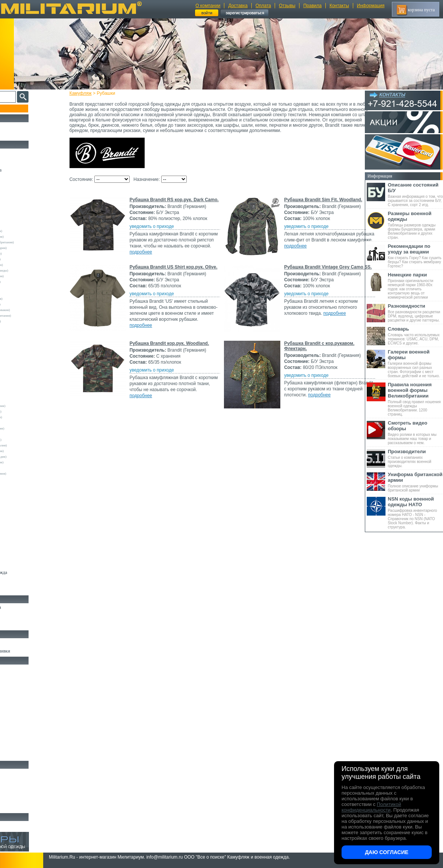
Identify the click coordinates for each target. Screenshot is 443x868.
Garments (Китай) (21, 485)
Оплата (263, 6)
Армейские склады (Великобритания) (36, 242)
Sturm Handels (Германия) (27, 383)
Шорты (12, 196)
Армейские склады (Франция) (30, 265)
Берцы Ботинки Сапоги (28, 607)
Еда (9, 721)
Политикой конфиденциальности (371, 807)
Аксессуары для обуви (27, 625)
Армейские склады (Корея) (28, 434)
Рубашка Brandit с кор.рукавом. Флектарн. (190, 553)
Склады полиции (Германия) (29, 321)
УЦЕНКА (15, 135)
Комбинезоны (18, 529)
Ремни (11, 677)
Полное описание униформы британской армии (415, 482)
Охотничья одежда (23, 153)
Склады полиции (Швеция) (28, 327)
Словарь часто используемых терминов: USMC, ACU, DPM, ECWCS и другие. (415, 336)
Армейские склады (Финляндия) (32, 457)
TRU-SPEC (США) (22, 395)
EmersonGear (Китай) (24, 349)
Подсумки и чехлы (23, 712)
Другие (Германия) (22, 496)
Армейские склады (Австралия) (31, 406)
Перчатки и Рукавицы (26, 555)
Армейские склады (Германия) (31, 237)
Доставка (238, 6)
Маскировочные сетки (27, 738)
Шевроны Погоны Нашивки (32, 651)
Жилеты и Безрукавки (26, 538)
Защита (12, 729)
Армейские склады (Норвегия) (31, 276)
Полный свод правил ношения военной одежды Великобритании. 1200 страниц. (415, 399)
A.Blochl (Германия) (23, 332)
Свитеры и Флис (21, 205)
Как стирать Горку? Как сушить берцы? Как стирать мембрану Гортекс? (415, 256)
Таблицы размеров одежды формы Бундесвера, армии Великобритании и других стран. (415, 225)
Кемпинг (14, 669)
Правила (312, 6)
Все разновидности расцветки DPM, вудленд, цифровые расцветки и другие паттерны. (415, 313)
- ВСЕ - (14, 220)
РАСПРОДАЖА (20, 126)
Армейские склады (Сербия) (29, 282)
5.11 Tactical (17, 479)
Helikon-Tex (17, 355)
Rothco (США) (19, 378)
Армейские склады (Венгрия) (30, 417)
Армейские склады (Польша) (29, 440)
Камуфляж (94, 93)
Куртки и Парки (20, 179)
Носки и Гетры (20, 616)
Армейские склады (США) (28, 287)
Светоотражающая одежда (31, 572)
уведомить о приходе (165, 232)
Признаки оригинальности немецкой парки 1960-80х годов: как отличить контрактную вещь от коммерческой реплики (415, 286)
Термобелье (17, 520)
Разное (12, 755)
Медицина (15, 747)
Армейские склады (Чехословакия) (34, 310)
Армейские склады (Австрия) (30, 231)
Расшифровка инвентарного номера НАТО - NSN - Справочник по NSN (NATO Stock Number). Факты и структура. (415, 513)
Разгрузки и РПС (21, 703)
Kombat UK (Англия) (24, 366)
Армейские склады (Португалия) (32, 445)
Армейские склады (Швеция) (30, 253)
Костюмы (14, 161)
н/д (11, 502)
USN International (21, 400)
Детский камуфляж (24, 564)
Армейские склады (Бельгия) (29, 411)
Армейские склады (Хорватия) (30, 462)
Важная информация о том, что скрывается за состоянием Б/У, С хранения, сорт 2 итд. (415, 194)
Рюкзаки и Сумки (22, 686)
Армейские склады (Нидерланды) (33, 270)
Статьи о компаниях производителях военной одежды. (415, 458)
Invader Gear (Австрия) (25, 361)
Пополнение (20, 108)
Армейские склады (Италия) (29, 259)
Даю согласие (387, 852)
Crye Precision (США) (24, 344)
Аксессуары (17, 807)
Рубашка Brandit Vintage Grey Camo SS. (187, 413)
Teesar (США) (19, 389)
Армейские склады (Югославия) (32, 473)
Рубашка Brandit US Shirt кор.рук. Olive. (187, 337)
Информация (371, 6)
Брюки (12, 187)
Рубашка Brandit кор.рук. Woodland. (183, 489)
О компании (208, 6)
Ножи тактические (23, 782)
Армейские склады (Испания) (30, 299)
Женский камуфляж (24, 590)
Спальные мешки (22, 695)
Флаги (11, 642)
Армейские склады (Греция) (29, 293)
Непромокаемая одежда (28, 170)
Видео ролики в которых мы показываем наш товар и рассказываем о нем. (415, 432)
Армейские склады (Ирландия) (31, 428)
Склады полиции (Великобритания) (34, 316)
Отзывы (287, 6)
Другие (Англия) (21, 490)
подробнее (203, 245)
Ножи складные (20, 799)
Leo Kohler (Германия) (25, 372)
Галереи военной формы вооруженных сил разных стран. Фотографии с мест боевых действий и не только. (415, 363)
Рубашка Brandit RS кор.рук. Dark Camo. (187, 205)
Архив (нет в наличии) (27, 825)
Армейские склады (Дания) (28, 423)
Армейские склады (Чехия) (28, 468)
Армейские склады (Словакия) (31, 451)
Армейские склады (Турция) (29, 304)
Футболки (15, 512)
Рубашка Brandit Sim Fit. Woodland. (182, 269)
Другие (14, 225)
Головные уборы (21, 546)
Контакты (339, 6)
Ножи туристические (25, 790)
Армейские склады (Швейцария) (32, 248)
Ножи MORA (18, 773)
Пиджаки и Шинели (24, 581)
